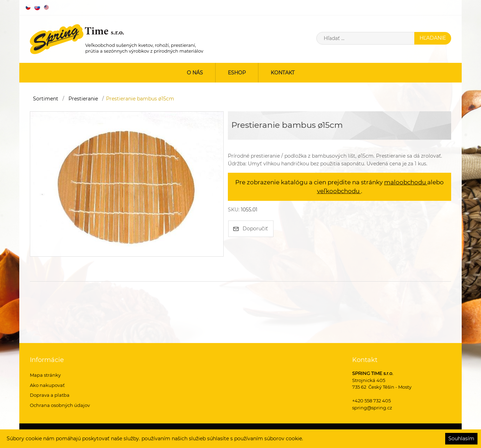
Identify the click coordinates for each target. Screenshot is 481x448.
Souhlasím (461, 439)
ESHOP (237, 73)
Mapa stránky (45, 375)
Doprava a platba (50, 395)
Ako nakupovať (47, 385)
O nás (195, 73)
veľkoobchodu (339, 191)
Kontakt (283, 73)
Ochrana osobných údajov (60, 405)
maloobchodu (406, 182)
